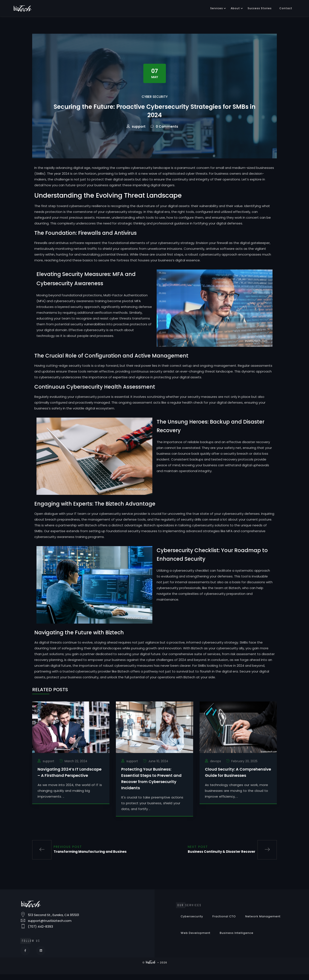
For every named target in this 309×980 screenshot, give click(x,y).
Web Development (195, 940)
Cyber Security (155, 97)
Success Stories (260, 8)
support (139, 134)
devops (216, 769)
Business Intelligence (237, 940)
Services (217, 8)
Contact (286, 8)
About (235, 8)
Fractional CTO (224, 924)
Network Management (263, 924)
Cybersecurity (192, 924)
